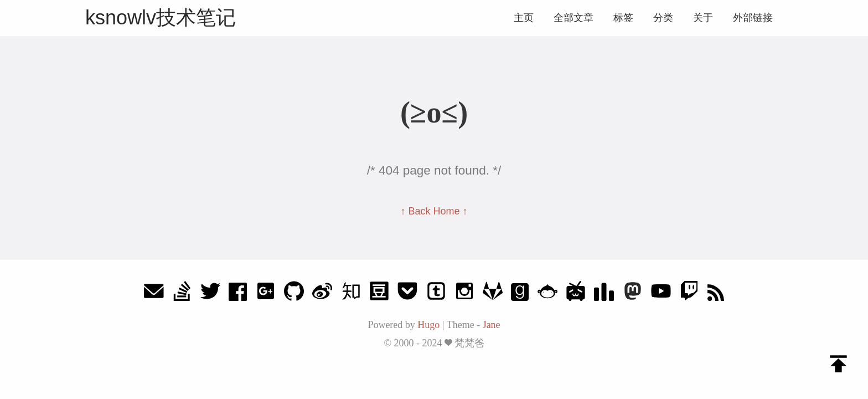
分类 (663, 18)
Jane (492, 325)
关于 (703, 18)
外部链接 (753, 18)
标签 (623, 18)
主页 (524, 18)
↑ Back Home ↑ (434, 211)
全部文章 (573, 18)
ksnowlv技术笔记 (161, 17)
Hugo (428, 325)
